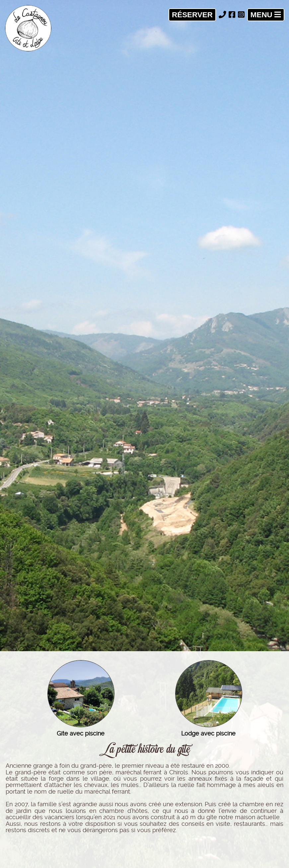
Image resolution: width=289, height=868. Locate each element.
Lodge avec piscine (208, 734)
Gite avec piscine (81, 734)
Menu (266, 15)
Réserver (192, 15)
